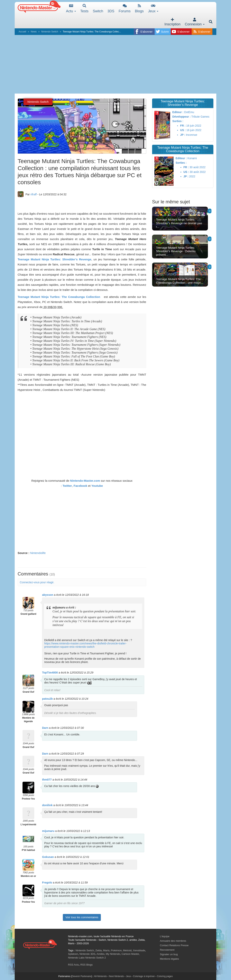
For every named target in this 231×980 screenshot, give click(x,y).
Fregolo (47, 883)
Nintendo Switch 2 (96, 958)
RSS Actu (74, 965)
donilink (47, 805)
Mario (106, 950)
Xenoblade (139, 950)
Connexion (195, 22)
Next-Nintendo (116, 976)
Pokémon (116, 950)
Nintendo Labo (76, 958)
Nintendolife (38, 553)
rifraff (34, 194)
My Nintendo (113, 954)
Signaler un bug (169, 954)
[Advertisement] (115, 64)
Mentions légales (170, 959)
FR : (183, 126)
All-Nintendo (100, 976)
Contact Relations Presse (174, 945)
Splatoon (73, 954)
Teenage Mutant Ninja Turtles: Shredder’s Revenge (54, 259)
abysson (48, 595)
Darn (45, 728)
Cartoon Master (130, 954)
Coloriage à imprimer (144, 976)
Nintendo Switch (50, 32)
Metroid (127, 950)
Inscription (172, 22)
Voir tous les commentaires (82, 917)
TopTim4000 (50, 673)
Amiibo (101, 954)
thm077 (47, 780)
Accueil (22, 32)
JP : (183, 135)
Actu (71, 8)
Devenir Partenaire (82, 976)
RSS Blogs (86, 965)
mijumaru (48, 831)
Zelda (99, 950)
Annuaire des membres (173, 941)
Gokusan (48, 857)
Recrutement (167, 950)
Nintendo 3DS (87, 954)
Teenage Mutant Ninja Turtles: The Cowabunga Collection (59, 297)
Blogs (139, 8)
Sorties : (178, 121)
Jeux (153, 8)
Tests (84, 8)
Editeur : (178, 112)
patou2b (47, 699)
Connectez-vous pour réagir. (37, 582)
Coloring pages (165, 976)
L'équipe (165, 936)
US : (183, 130)
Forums (125, 8)
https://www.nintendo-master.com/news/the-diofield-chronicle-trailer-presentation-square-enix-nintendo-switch (85, 645)
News (34, 32)
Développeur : (181, 117)
